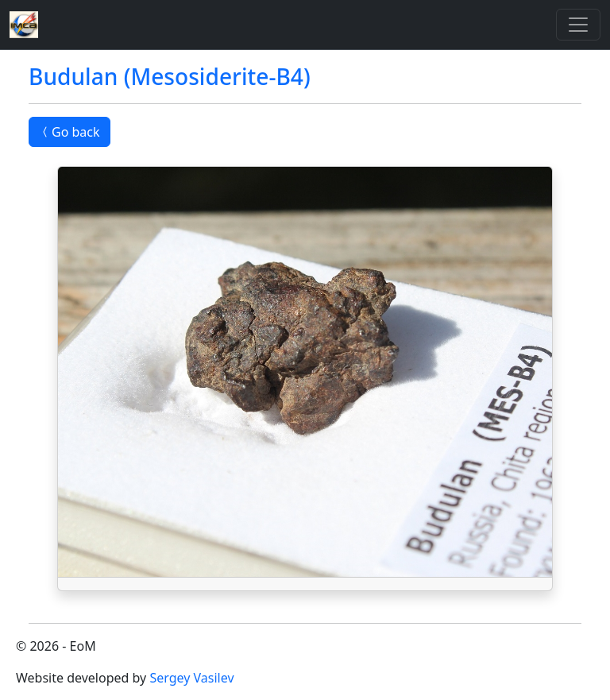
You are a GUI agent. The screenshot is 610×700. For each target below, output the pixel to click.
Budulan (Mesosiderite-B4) (170, 76)
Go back (69, 132)
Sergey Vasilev (191, 678)
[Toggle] (578, 25)
